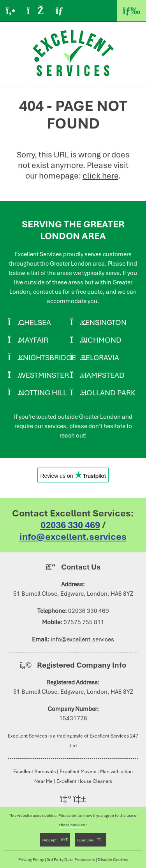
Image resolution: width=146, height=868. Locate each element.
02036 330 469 (70, 525)
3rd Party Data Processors (71, 859)
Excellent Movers (78, 771)
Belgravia (100, 358)
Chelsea (35, 322)
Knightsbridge (47, 358)
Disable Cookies (113, 859)
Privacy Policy (31, 859)
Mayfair (33, 340)
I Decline (91, 840)
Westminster (44, 375)
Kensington (104, 322)
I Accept (55, 840)
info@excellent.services (73, 537)
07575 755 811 (84, 622)
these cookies (72, 825)
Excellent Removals (34, 771)
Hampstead (103, 375)
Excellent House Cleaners (84, 781)
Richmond (101, 340)
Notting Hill (43, 393)
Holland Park (108, 393)
